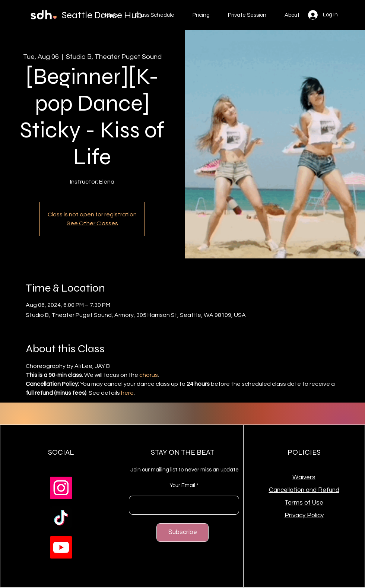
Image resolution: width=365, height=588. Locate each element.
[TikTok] (61, 518)
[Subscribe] (182, 533)
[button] (201, 15)
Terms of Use (304, 503)
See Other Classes (92, 223)
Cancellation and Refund (304, 490)
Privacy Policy (304, 515)
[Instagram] (61, 488)
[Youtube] (61, 547)
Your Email (182, 485)
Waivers (304, 477)
